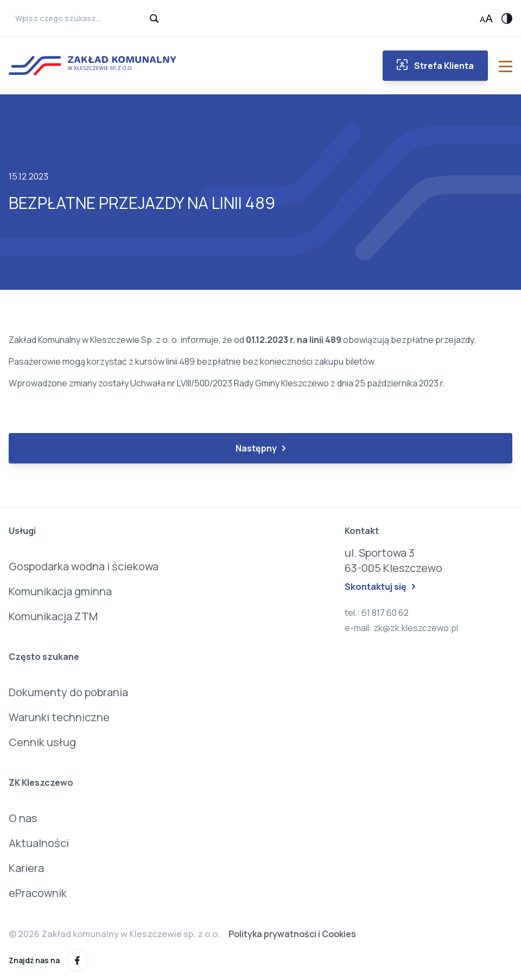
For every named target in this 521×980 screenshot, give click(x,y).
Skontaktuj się (380, 587)
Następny (260, 448)
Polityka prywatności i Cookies (292, 934)
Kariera (26, 868)
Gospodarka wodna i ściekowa (84, 566)
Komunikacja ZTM (53, 616)
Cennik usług (42, 742)
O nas (23, 818)
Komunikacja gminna (60, 591)
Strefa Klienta (435, 65)
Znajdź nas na (49, 960)
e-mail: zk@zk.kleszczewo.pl (401, 628)
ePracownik (38, 893)
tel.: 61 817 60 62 (377, 613)
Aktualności (39, 843)
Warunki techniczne (59, 717)
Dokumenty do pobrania (68, 692)
